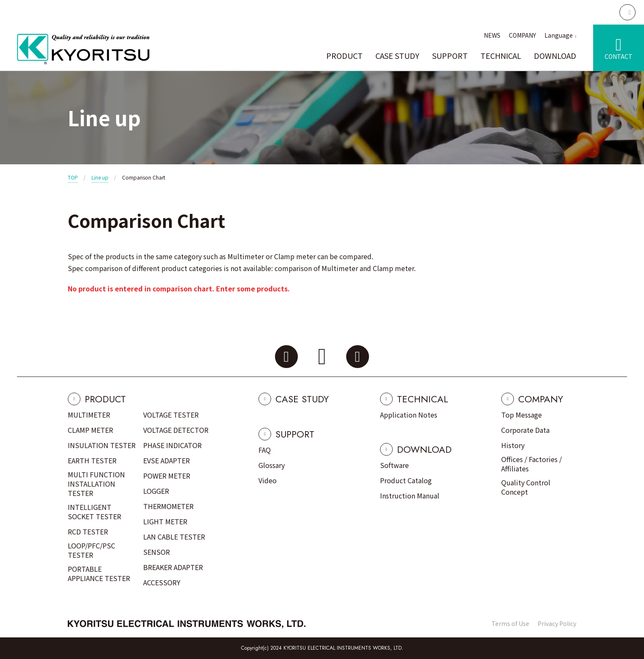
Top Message (522, 415)
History (513, 445)
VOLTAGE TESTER (171, 415)
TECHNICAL (501, 55)
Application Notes (409, 415)
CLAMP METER (90, 430)
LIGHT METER (165, 521)
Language (559, 35)
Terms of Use (510, 623)
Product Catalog (406, 480)
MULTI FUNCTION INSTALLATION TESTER (96, 484)
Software (394, 465)
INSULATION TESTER (102, 445)
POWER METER (167, 476)
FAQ (265, 450)
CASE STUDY (397, 55)
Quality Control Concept (526, 487)
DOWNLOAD (555, 55)
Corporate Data (525, 430)
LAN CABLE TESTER (174, 537)
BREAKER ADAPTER (173, 567)
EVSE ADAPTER (167, 460)
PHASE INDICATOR (172, 445)
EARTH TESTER (92, 460)
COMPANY (522, 35)
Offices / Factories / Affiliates (532, 464)
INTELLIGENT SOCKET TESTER (94, 512)
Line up (100, 177)
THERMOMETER (168, 506)
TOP (73, 177)
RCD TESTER (88, 532)
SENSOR (157, 552)
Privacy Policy (557, 623)
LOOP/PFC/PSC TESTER (92, 550)
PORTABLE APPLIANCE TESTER (99, 573)
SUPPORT (450, 55)
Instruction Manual (410, 496)
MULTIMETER (89, 415)
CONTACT (619, 56)
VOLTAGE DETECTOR (176, 430)
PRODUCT (344, 55)
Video (268, 480)
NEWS (492, 35)
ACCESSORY (162, 582)
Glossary (272, 465)
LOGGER (156, 491)
